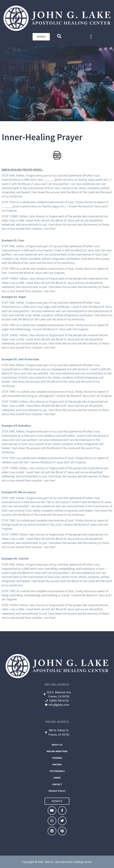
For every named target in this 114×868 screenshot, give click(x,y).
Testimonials (57, 771)
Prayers (57, 765)
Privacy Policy (57, 791)
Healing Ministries (57, 751)
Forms (57, 778)
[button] (91, 37)
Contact (57, 784)
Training (57, 758)
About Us (57, 745)
